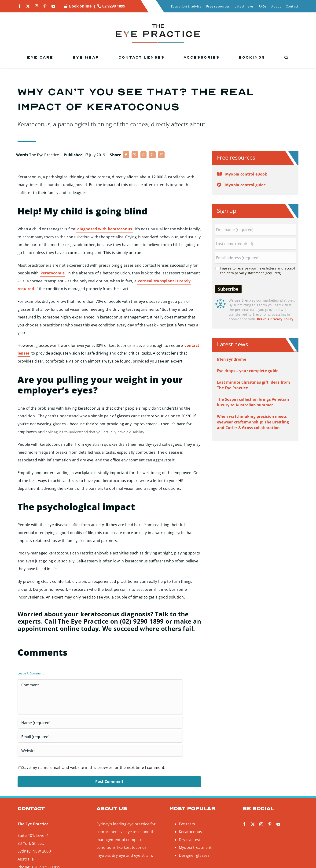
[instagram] (37, 6)
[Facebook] (126, 155)
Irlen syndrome (231, 359)
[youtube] (53, 6)
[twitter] (28, 6)
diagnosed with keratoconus (104, 229)
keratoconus (53, 273)
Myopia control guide (246, 185)
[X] (135, 155)
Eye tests (187, 824)
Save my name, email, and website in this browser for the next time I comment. (94, 767)
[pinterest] (45, 6)
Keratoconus (191, 832)
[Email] (161, 155)
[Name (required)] (100, 723)
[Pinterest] (152, 155)
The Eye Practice (44, 155)
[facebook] (19, 6)
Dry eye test (190, 840)
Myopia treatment (195, 847)
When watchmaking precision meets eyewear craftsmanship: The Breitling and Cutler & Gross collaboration (253, 422)
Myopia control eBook (246, 174)
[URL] (100, 751)
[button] (287, 57)
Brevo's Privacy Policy (275, 319)
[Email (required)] (100, 737)
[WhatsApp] (143, 155)
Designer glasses (194, 855)
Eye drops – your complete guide (248, 371)
